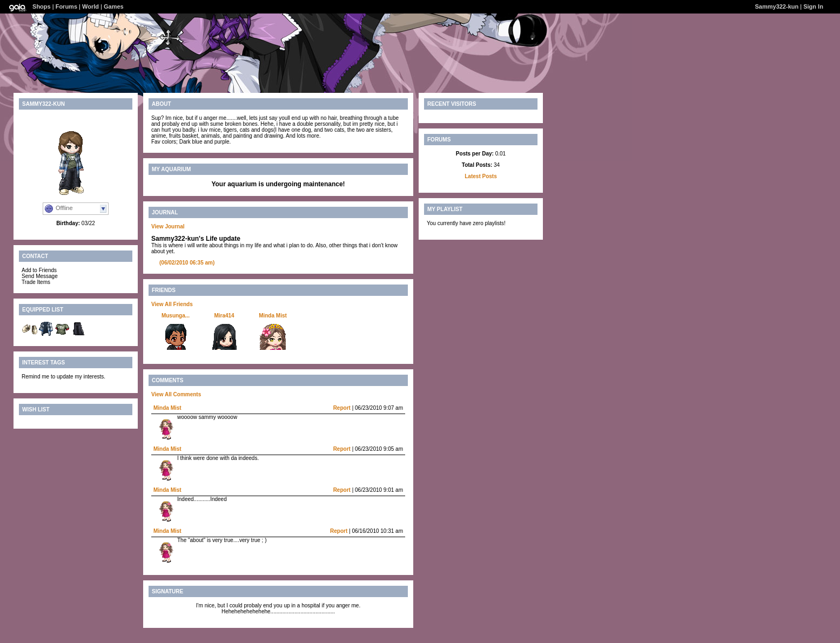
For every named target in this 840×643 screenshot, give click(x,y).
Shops (42, 6)
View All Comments (176, 394)
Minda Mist (273, 316)
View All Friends (172, 304)
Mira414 (224, 316)
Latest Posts (481, 176)
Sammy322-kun (777, 6)
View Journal (168, 226)
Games (114, 6)
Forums (66, 6)
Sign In (813, 6)
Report (342, 408)
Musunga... (176, 316)
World (90, 6)
